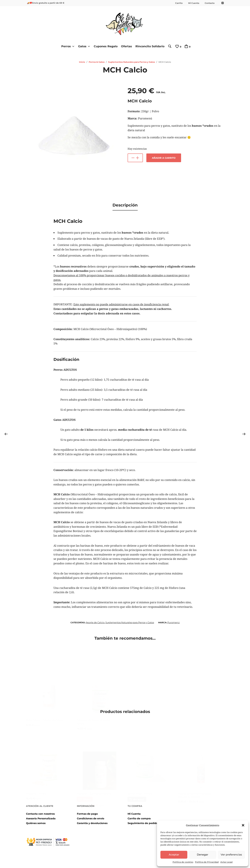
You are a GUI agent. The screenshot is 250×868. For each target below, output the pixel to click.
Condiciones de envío (91, 817)
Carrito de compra (139, 817)
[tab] (125, 205)
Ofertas (125, 46)
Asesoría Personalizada (41, 817)
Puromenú (174, 621)
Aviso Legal (226, 862)
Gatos (83, 46)
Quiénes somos (36, 822)
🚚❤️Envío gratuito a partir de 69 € (46, 3)
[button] (243, 825)
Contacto (210, 3)
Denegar (203, 855)
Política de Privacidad (207, 862)
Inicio (82, 62)
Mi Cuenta (194, 3)
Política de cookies (183, 862)
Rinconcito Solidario (149, 46)
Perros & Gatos (97, 62)
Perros (67, 46)
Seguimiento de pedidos (143, 822)
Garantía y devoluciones (92, 822)
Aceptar (174, 855)
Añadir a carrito (164, 158)
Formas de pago (87, 812)
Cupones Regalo (104, 46)
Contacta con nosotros (40, 812)
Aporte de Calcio (95, 621)
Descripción (125, 204)
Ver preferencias (231, 855)
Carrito (179, 3)
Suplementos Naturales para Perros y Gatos (132, 62)
